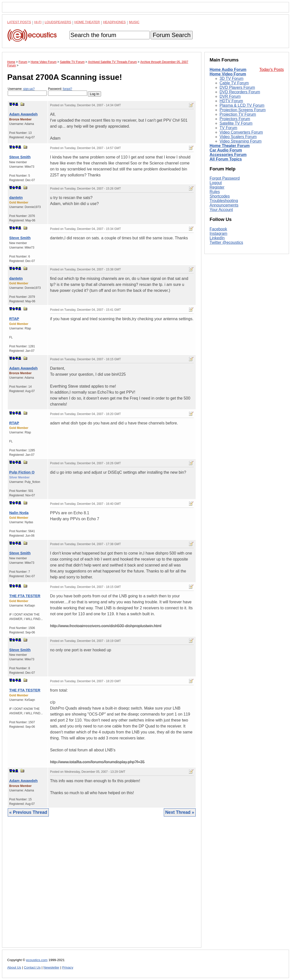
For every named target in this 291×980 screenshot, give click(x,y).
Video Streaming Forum (241, 141)
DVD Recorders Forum (240, 92)
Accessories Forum (228, 155)
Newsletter (51, 967)
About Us (14, 967)
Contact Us (32, 967)
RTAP (14, 319)
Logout (216, 183)
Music (134, 22)
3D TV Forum (232, 78)
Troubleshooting (224, 201)
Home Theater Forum (230, 146)
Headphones (114, 22)
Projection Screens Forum (243, 110)
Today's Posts (272, 70)
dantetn (16, 197)
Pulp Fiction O (22, 472)
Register (217, 187)
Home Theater (87, 22)
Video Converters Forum (241, 132)
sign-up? (29, 89)
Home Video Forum (228, 74)
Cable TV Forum (234, 83)
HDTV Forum (231, 101)
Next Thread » (180, 812)
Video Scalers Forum (238, 137)
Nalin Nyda (19, 513)
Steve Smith (20, 157)
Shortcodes (220, 196)
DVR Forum (230, 96)
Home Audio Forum (228, 70)
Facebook (218, 229)
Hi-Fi (38, 22)
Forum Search (172, 35)
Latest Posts (19, 22)
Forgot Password (225, 178)
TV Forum (228, 128)
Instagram (218, 233)
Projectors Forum (235, 119)
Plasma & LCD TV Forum (242, 105)
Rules (215, 192)
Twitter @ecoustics (226, 242)
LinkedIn (217, 238)
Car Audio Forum (226, 150)
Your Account (221, 210)
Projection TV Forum (238, 114)
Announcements (224, 205)
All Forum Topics (226, 159)
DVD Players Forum (237, 87)
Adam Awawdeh (23, 114)
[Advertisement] (102, 886)
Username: (27, 91)
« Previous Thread (28, 812)
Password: (68, 91)
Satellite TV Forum (236, 123)
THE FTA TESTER (25, 596)
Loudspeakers (58, 22)
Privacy (68, 967)
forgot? (67, 89)
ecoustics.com (37, 960)
